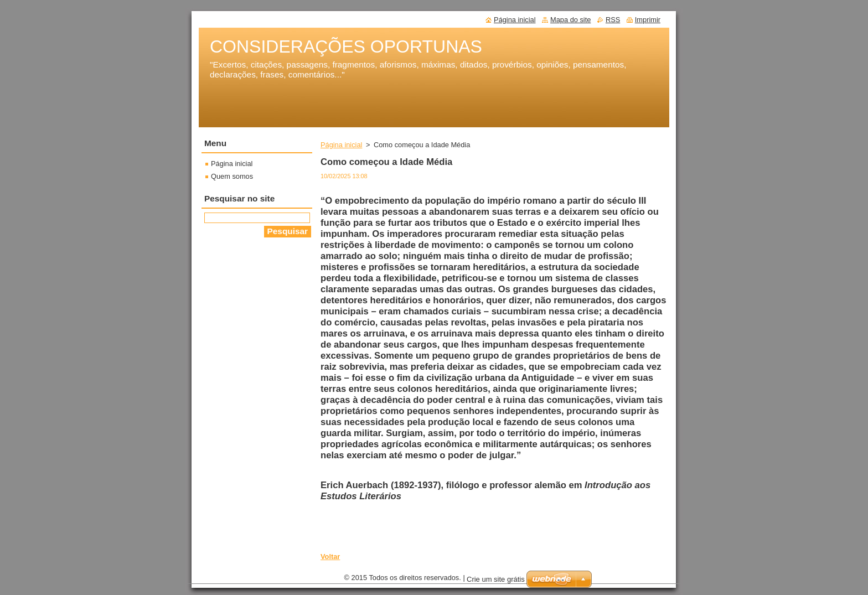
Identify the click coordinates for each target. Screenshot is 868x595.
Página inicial (341, 145)
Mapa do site (570, 20)
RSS (613, 20)
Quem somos (232, 176)
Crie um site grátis (496, 582)
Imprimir (648, 20)
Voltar (330, 557)
